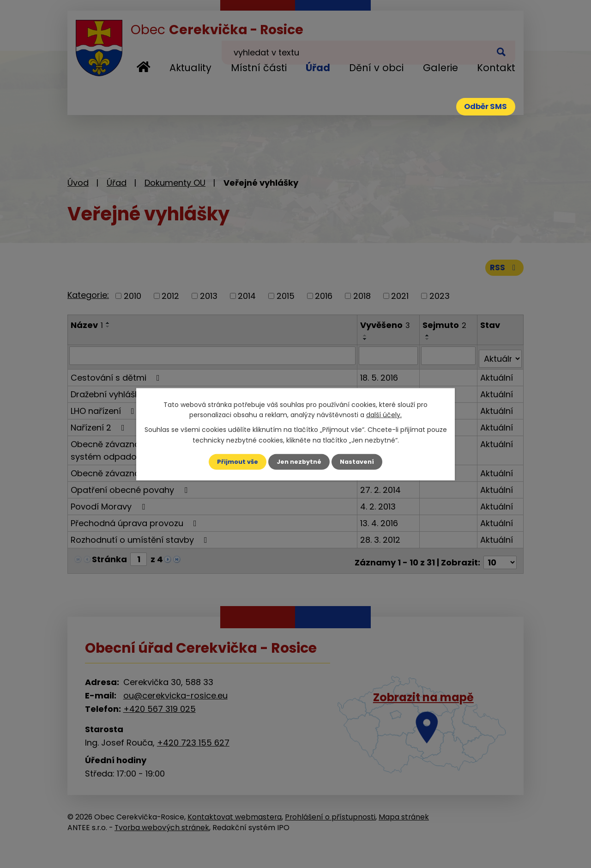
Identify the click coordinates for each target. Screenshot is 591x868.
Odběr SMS (479, 108)
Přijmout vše (234, 461)
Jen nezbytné (299, 461)
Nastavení (360, 461)
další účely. (384, 414)
